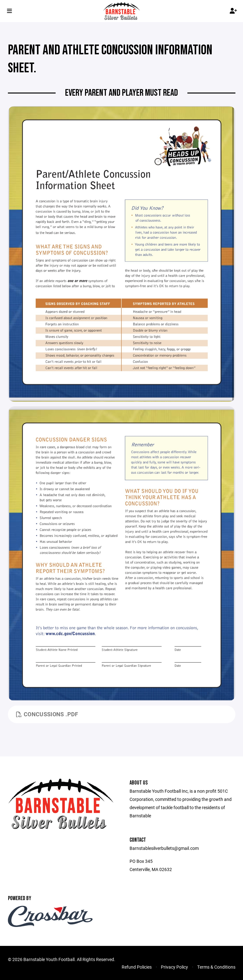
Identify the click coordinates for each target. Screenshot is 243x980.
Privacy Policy (174, 967)
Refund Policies (137, 967)
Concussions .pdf (47, 714)
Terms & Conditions (216, 967)
